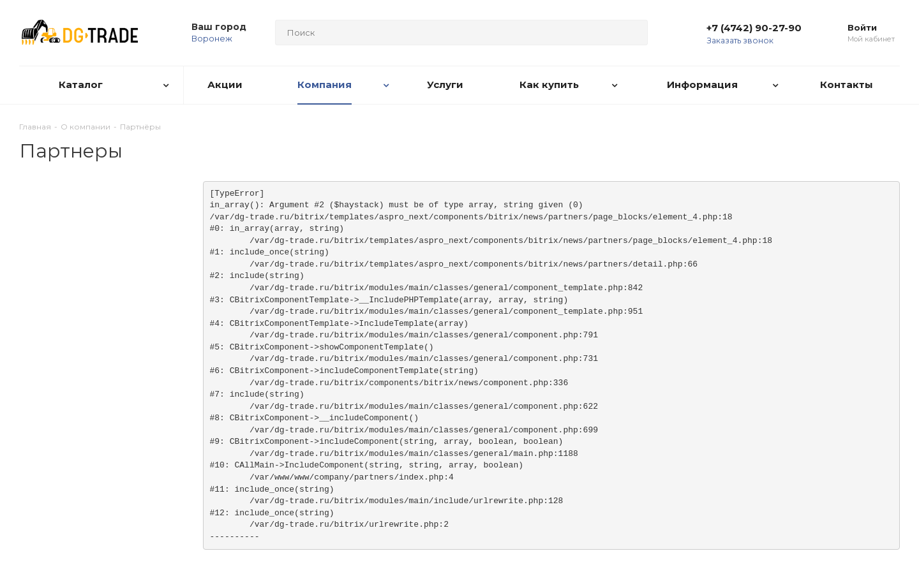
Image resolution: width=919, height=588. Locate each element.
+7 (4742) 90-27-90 (754, 28)
